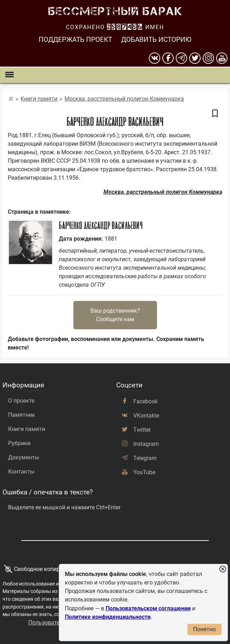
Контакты (21, 472)
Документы (24, 457)
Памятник (22, 415)
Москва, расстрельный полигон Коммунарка (124, 99)
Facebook (145, 401)
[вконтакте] (155, 58)
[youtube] (222, 58)
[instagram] (208, 58)
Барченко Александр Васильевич (101, 225)
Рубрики (19, 443)
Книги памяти (39, 99)
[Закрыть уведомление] (223, 569)
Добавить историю (156, 40)
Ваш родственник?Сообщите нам (115, 315)
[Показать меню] (9, 75)
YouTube (144, 472)
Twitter (142, 430)
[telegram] (181, 58)
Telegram (145, 458)
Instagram (146, 444)
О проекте (21, 401)
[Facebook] (168, 58)
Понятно (204, 629)
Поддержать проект (75, 40)
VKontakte (146, 416)
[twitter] (195, 58)
